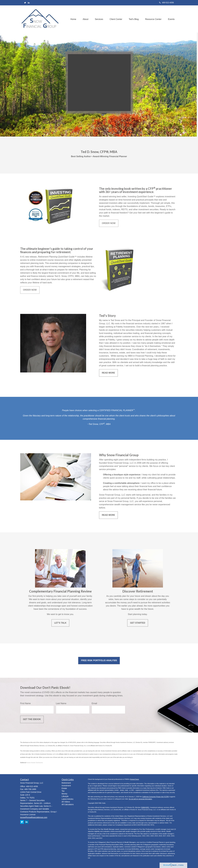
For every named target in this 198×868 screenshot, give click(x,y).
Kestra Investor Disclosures (35, 763)
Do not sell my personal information (140, 799)
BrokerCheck (135, 779)
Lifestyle (65, 796)
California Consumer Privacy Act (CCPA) (156, 797)
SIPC (148, 807)
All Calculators (68, 804)
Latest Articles (67, 799)
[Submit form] (32, 719)
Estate (64, 788)
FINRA (143, 807)
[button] (84, 19)
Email (94, 703)
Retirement (66, 783)
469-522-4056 (166, 3)
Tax (63, 791)
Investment (66, 786)
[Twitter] (25, 3)
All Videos (66, 802)
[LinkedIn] (29, 3)
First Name (25, 703)
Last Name (61, 703)
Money (64, 794)
